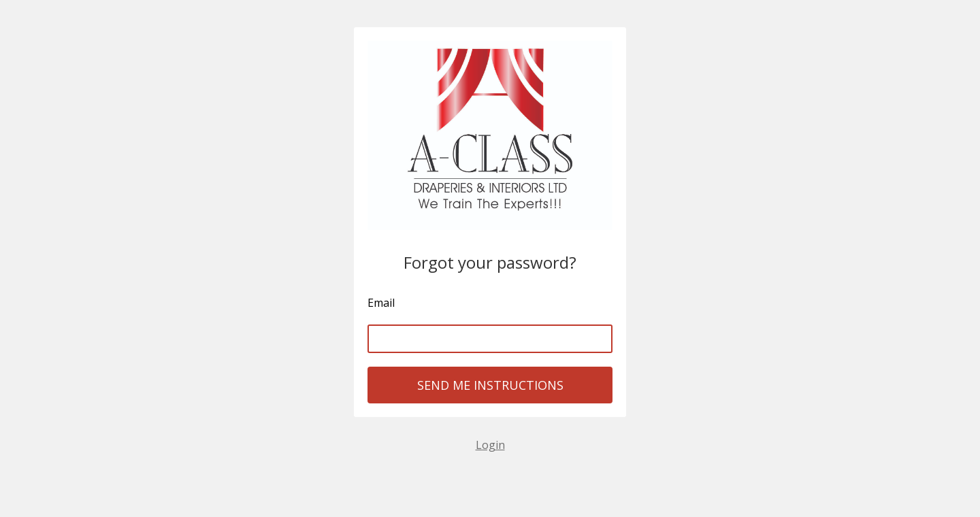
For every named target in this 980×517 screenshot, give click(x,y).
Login (490, 445)
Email (381, 303)
